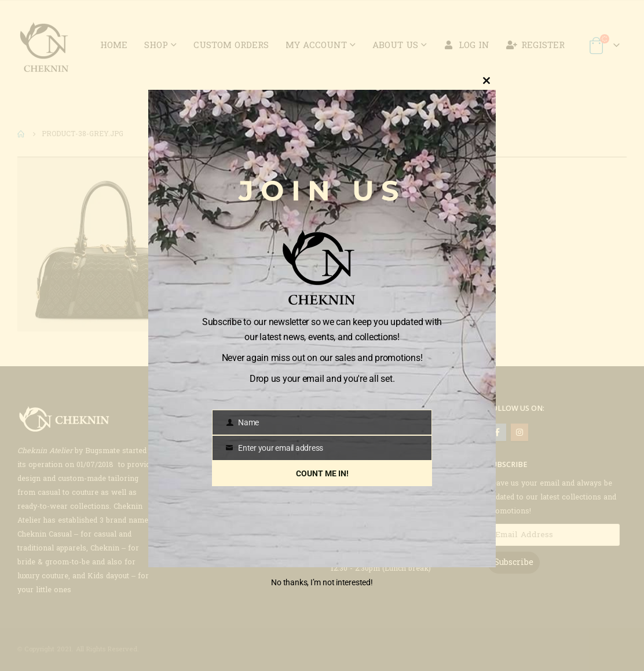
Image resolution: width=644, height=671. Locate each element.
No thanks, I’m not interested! (322, 582)
